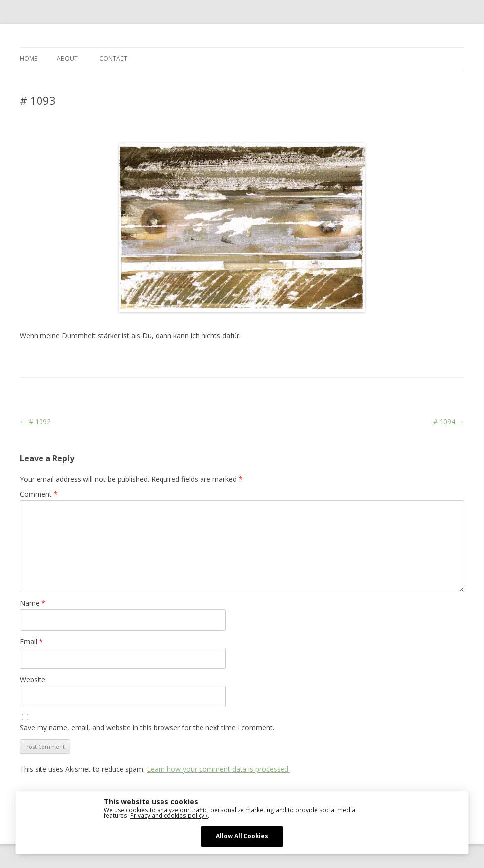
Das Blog (107, 359)
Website (33, 680)
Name (33, 603)
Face (164, 359)
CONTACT (113, 59)
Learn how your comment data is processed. (218, 769)
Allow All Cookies (242, 836)
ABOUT (67, 59)
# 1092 (35, 421)
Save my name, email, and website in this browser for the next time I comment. (147, 728)
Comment (39, 494)
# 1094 (449, 421)
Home (28, 59)
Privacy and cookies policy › (169, 815)
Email (31, 642)
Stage (183, 359)
